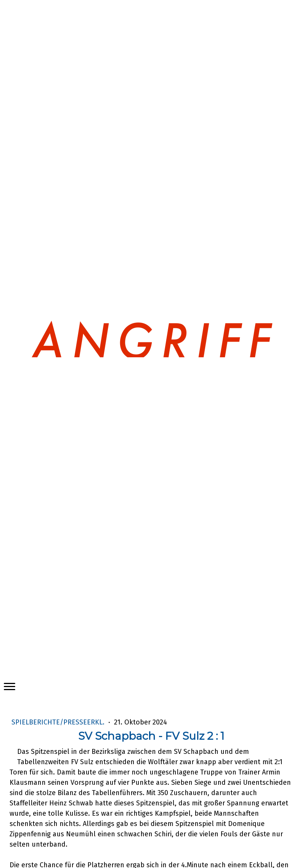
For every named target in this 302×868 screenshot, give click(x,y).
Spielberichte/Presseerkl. (59, 722)
